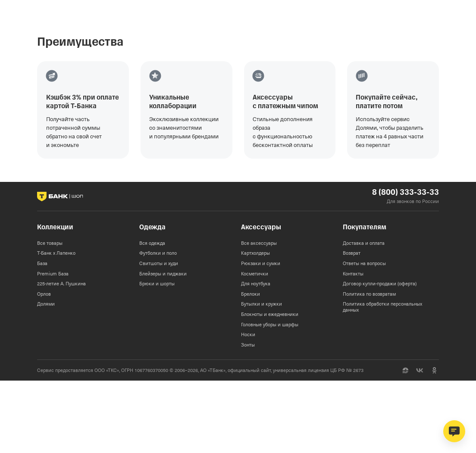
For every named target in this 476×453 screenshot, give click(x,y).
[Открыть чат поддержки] (454, 431)
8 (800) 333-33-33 (406, 192)
